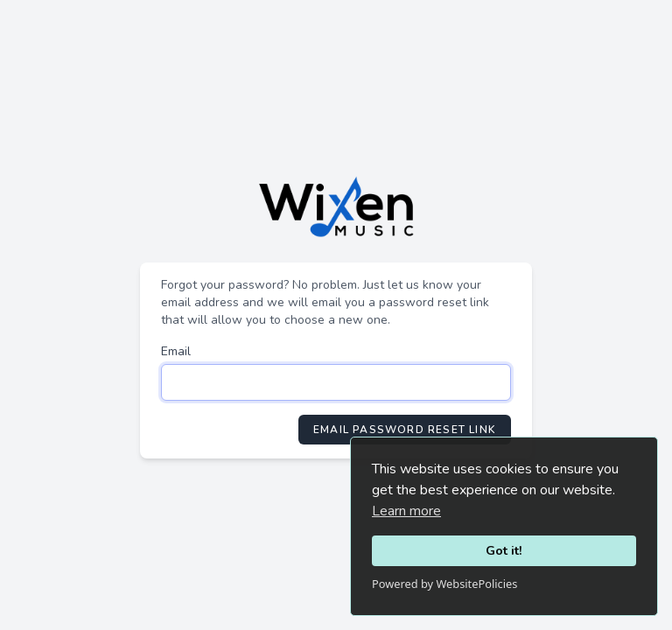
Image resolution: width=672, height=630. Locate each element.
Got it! (504, 550)
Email (176, 351)
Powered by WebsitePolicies (444, 584)
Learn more (406, 511)
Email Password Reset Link (405, 430)
